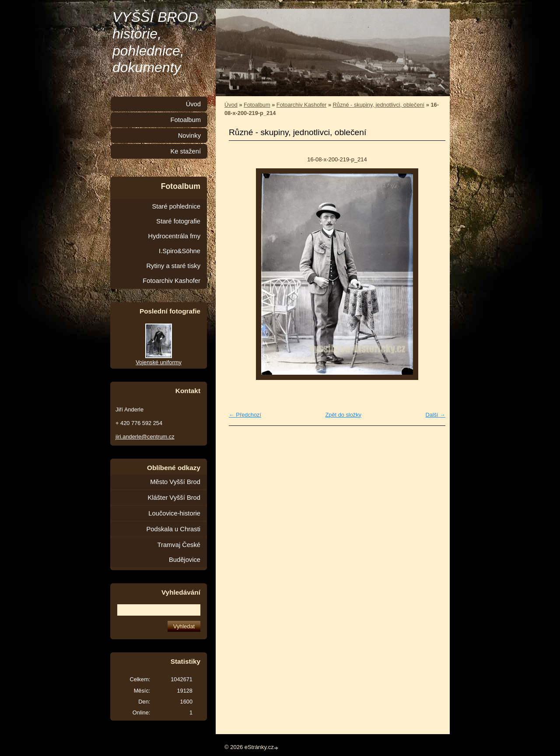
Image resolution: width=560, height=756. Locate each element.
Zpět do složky (343, 415)
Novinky (189, 136)
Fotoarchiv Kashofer (302, 105)
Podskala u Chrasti (173, 529)
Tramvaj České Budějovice (179, 552)
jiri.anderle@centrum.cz (145, 437)
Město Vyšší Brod (175, 482)
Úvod (231, 105)
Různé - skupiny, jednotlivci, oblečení (379, 105)
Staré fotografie (178, 221)
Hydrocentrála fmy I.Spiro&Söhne (174, 244)
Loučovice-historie (174, 513)
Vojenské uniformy (159, 362)
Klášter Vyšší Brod (174, 498)
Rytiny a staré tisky (173, 266)
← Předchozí (245, 415)
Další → (435, 415)
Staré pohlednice (176, 206)
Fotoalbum (257, 105)
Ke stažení (185, 151)
